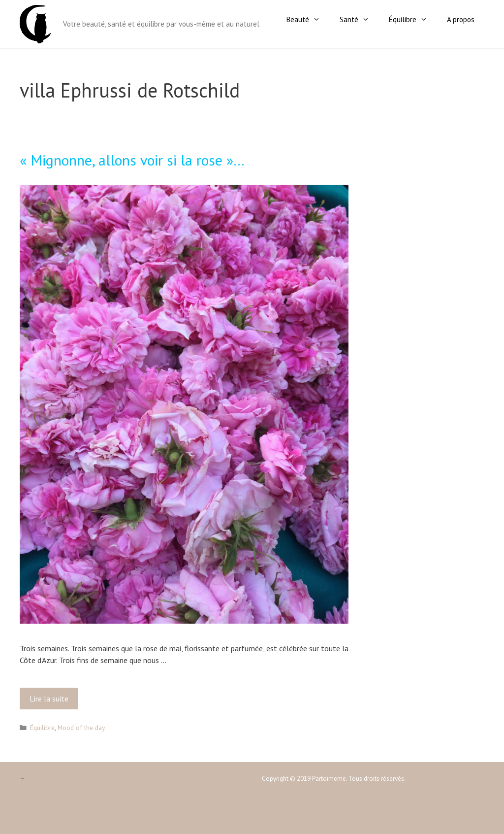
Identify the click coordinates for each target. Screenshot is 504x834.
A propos (461, 19)
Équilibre (413, 20)
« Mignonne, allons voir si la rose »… (132, 160)
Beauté (308, 20)
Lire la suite (52, 701)
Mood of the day (81, 728)
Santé (359, 20)
